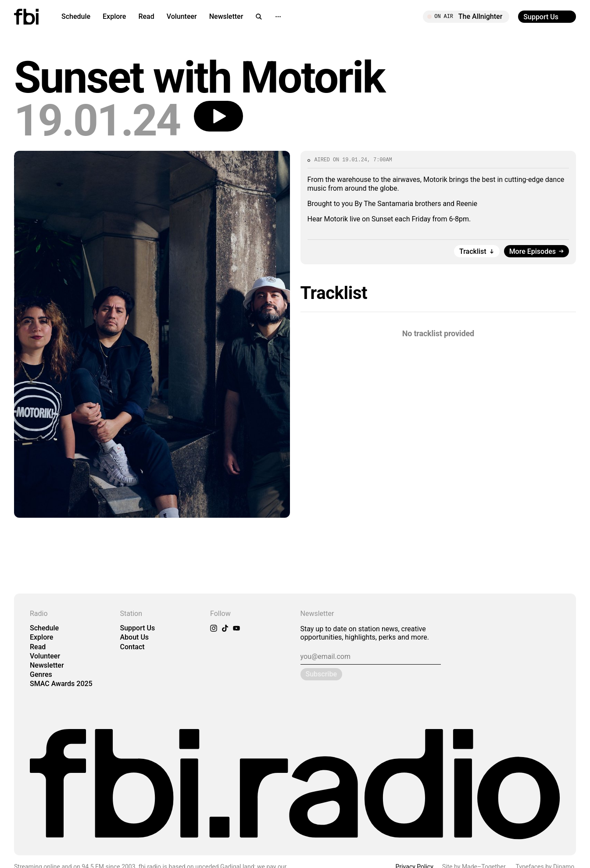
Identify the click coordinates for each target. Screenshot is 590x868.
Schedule (76, 16)
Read (146, 16)
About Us (135, 637)
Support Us (138, 628)
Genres (41, 674)
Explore (114, 16)
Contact (132, 647)
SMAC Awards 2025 (61, 684)
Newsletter (226, 16)
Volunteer (182, 16)
